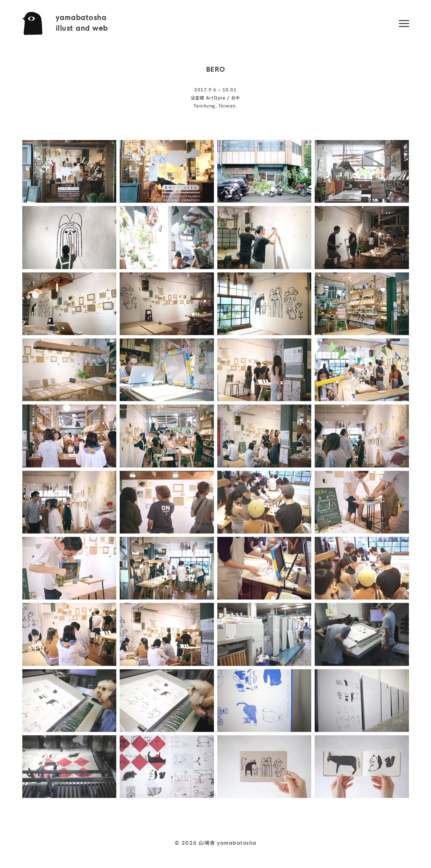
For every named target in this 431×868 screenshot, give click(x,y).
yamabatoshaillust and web (82, 23)
